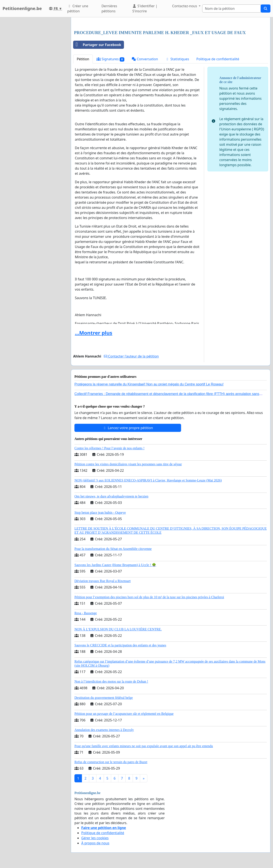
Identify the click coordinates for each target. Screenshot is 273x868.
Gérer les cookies (95, 838)
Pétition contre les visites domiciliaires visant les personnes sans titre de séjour (128, 464)
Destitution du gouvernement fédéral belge (104, 698)
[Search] (232, 9)
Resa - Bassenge (86, 613)
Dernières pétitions (109, 9)
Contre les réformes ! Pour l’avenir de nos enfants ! (109, 448)
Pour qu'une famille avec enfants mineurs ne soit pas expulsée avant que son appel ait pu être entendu (144, 746)
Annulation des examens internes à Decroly (104, 730)
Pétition (83, 59)
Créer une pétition (78, 9)
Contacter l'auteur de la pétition (131, 356)
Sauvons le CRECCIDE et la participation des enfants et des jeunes (120, 645)
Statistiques (177, 59)
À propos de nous (95, 843)
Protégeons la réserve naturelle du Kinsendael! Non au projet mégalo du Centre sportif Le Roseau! (149, 384)
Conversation (145, 59)
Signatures (110, 59)
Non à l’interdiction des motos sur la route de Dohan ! (111, 681)
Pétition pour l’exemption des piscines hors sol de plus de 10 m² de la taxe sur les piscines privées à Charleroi (149, 597)
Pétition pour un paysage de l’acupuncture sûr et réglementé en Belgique (124, 714)
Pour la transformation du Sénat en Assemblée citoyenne (113, 549)
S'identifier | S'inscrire (145, 9)
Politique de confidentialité (218, 59)
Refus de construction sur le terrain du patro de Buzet (111, 762)
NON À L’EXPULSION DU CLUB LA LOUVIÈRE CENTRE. (118, 629)
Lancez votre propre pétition (128, 428)
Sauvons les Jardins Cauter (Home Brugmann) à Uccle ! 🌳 (115, 565)
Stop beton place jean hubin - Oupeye (100, 513)
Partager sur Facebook (97, 45)
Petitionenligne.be (22, 8)
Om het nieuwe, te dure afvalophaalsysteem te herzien (111, 496)
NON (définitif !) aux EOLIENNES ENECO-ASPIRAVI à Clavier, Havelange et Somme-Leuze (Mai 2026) (148, 480)
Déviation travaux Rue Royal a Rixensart (102, 581)
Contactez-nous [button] (185, 6)
